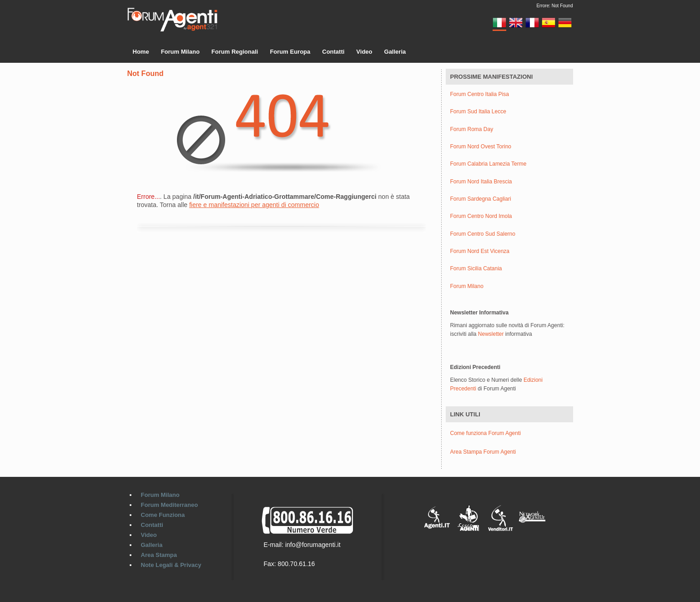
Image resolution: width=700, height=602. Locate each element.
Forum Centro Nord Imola (481, 216)
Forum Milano (180, 52)
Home (141, 52)
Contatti (333, 52)
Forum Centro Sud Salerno (483, 234)
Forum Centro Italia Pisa (480, 94)
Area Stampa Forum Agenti (483, 452)
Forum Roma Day (472, 129)
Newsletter (491, 334)
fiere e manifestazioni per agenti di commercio (254, 205)
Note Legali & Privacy (171, 565)
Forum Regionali (235, 52)
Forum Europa (290, 52)
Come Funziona (163, 515)
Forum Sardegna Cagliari (481, 199)
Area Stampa (159, 555)
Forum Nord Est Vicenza (480, 251)
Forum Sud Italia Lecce (478, 112)
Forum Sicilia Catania (476, 269)
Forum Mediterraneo (170, 505)
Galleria (395, 52)
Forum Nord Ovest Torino (481, 147)
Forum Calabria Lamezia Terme (488, 164)
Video (364, 52)
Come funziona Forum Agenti (486, 433)
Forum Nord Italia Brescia (481, 182)
